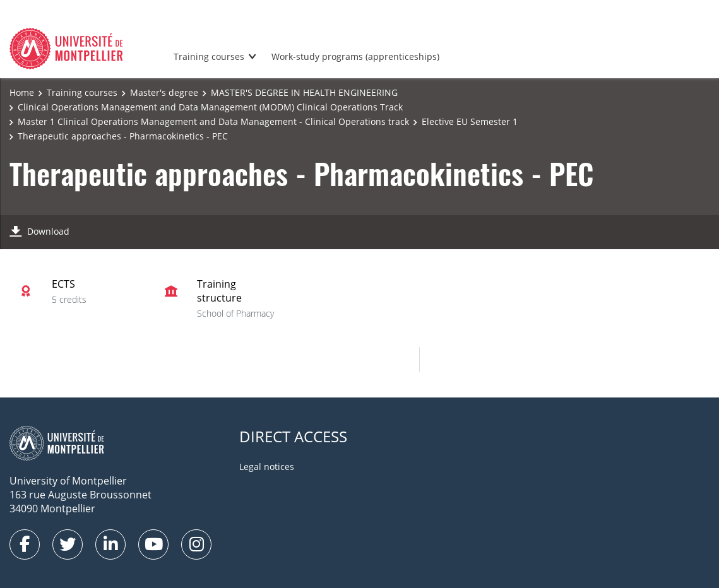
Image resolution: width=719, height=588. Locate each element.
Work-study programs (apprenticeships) (355, 56)
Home (22, 92)
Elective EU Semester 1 (470, 121)
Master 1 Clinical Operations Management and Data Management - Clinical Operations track (213, 121)
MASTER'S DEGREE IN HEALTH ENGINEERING (304, 92)
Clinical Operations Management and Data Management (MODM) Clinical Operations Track (210, 107)
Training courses (209, 56)
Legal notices (267, 467)
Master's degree (164, 92)
